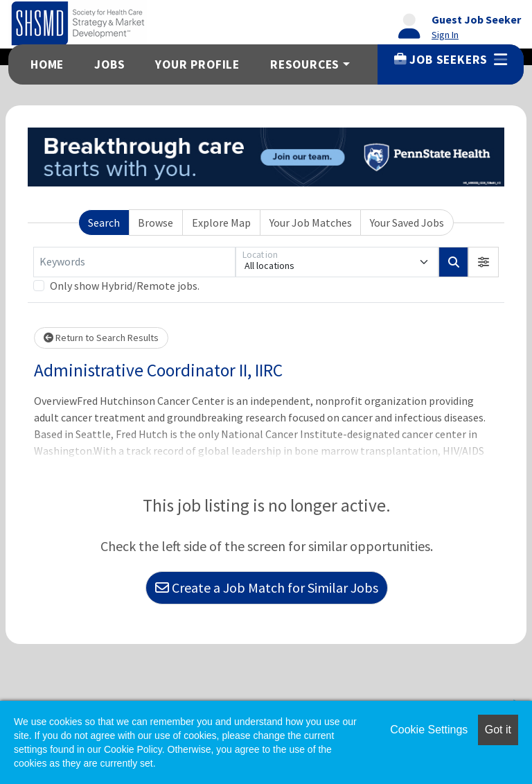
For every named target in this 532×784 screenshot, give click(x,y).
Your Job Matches (311, 223)
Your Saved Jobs (407, 223)
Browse (156, 223)
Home (47, 64)
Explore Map (221, 223)
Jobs (109, 64)
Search (104, 223)
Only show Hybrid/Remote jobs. (125, 286)
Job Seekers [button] (451, 60)
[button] (484, 262)
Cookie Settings (429, 730)
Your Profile (197, 64)
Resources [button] (305, 64)
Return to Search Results (101, 338)
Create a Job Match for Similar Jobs (267, 587)
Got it (498, 730)
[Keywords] (134, 262)
